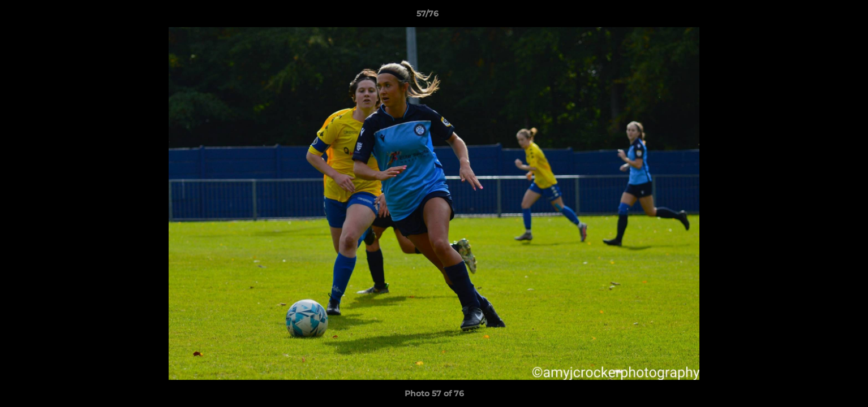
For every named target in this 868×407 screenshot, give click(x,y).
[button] (820, 16)
